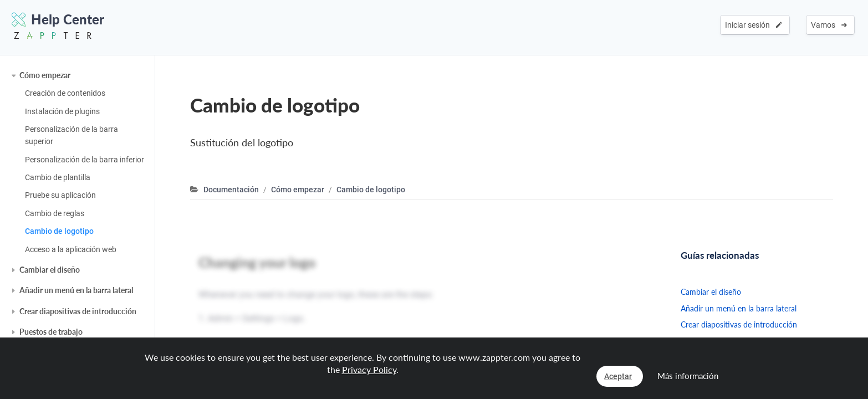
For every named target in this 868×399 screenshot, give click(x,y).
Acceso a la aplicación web (71, 249)
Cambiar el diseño (50, 270)
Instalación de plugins (62, 111)
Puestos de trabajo (51, 332)
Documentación (231, 190)
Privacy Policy (369, 369)
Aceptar (618, 376)
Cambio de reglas (55, 213)
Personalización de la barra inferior (85, 160)
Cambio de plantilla (58, 177)
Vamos (829, 25)
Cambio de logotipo (59, 231)
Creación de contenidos (65, 93)
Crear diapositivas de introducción (78, 311)
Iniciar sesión (754, 25)
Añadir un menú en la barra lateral (76, 290)
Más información (688, 376)
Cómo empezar (45, 75)
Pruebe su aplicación (60, 195)
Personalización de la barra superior (72, 135)
